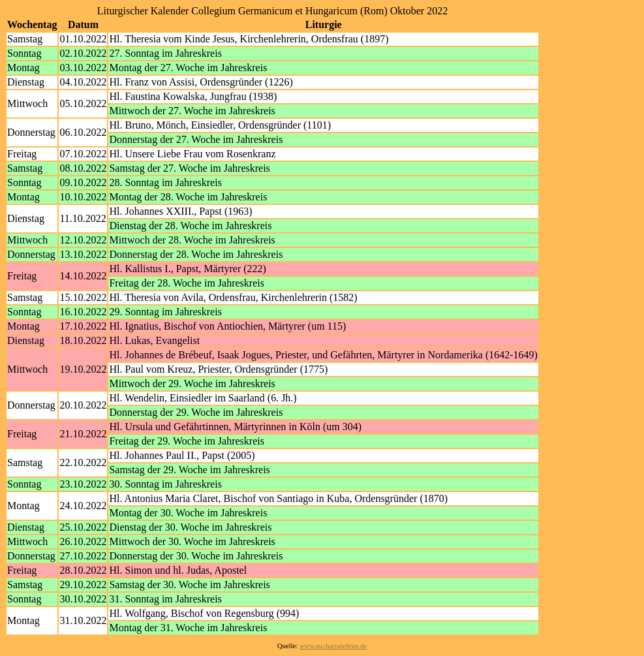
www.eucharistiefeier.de (333, 646)
